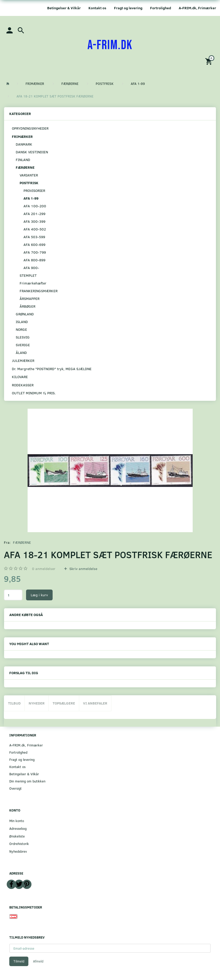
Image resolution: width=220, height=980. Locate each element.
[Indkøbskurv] (209, 61)
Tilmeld (19, 961)
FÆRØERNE (22, 542)
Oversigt (15, 788)
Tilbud (14, 703)
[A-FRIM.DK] (110, 45)
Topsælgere (64, 703)
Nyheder (37, 703)
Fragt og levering (128, 8)
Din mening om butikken (27, 781)
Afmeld (38, 961)
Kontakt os (97, 8)
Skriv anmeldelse (83, 569)
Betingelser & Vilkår (64, 8)
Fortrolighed (161, 8)
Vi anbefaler (95, 703)
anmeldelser (44, 569)
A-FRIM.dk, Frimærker (197, 8)
